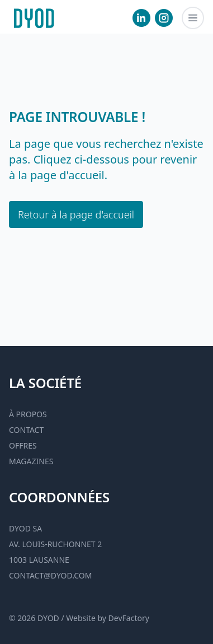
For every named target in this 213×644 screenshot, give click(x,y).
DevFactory (129, 618)
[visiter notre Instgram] (164, 18)
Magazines (31, 461)
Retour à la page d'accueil (76, 214)
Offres (23, 445)
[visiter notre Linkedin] (141, 18)
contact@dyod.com (50, 575)
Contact (26, 430)
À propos (28, 414)
